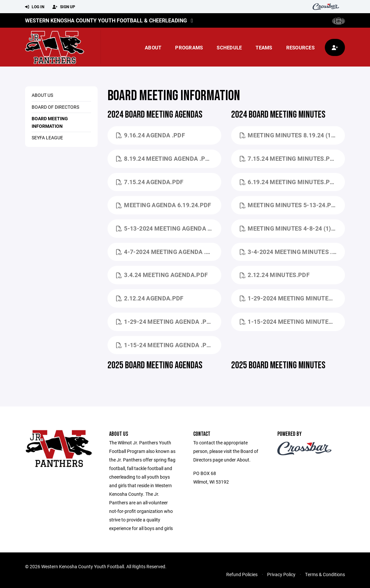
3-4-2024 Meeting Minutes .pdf (292, 252)
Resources (300, 47)
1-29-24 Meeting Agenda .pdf (165, 322)
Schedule (229, 47)
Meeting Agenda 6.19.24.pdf (164, 205)
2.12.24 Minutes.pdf (275, 275)
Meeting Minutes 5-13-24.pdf (289, 205)
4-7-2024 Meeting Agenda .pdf (167, 252)
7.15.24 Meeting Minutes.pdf (289, 158)
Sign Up (64, 7)
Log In (35, 7)
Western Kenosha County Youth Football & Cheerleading (106, 20)
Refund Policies (242, 574)
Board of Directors (55, 107)
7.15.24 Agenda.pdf (150, 182)
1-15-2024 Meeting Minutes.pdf (292, 322)
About (153, 47)
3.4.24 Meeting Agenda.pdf (162, 275)
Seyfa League (47, 138)
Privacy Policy (281, 574)
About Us (42, 95)
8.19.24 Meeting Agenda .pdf (164, 158)
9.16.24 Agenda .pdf (151, 135)
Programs (189, 47)
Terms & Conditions (325, 574)
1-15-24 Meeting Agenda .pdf (165, 345)
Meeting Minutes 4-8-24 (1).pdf (292, 228)
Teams (264, 47)
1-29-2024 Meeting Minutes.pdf (292, 298)
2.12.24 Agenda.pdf (150, 298)
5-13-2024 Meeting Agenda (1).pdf (169, 228)
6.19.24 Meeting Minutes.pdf (289, 182)
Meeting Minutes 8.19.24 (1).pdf (292, 135)
